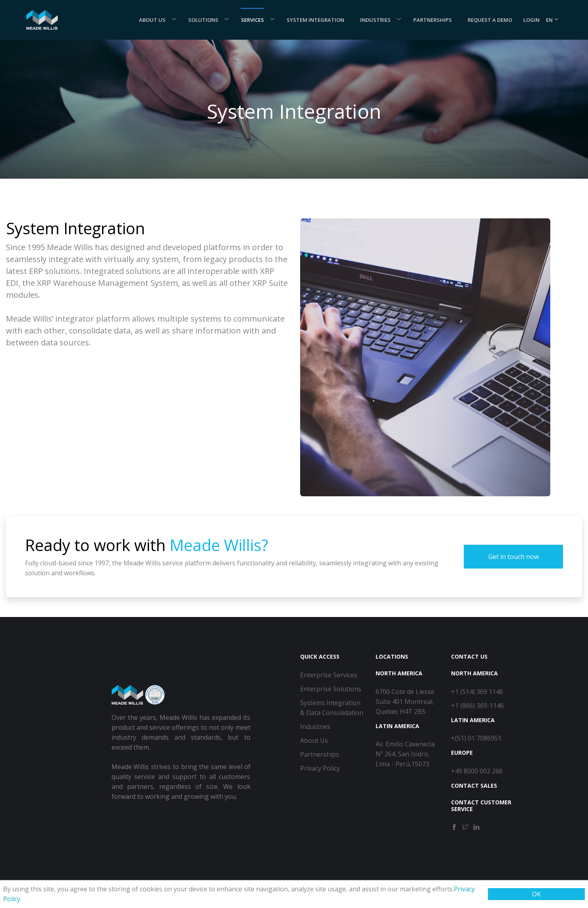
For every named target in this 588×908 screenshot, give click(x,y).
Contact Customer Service (481, 806)
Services (253, 20)
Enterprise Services (329, 675)
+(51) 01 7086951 (476, 738)
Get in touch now (514, 557)
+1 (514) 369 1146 (477, 692)
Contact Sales (474, 786)
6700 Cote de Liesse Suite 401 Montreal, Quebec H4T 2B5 (405, 702)
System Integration (315, 20)
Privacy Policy (320, 768)
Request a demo (490, 20)
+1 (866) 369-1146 (477, 706)
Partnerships (433, 20)
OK (536, 894)
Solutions (203, 20)
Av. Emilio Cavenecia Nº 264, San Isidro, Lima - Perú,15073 (405, 754)
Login (531, 20)
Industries (375, 20)
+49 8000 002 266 (477, 771)
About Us (152, 20)
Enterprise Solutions (331, 689)
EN (552, 20)
